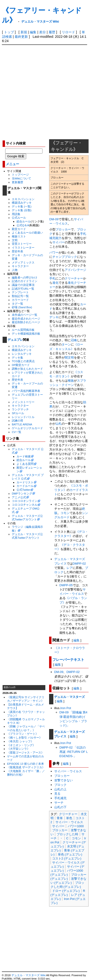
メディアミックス (23, 262)
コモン (65, 513)
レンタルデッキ (22, 354)
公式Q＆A (23, 225)
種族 (71, 381)
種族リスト (19, 236)
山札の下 (60, 807)
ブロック (60, 785)
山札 (59, 424)
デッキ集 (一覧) (22, 206)
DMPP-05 (66, 585)
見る (57, 794)
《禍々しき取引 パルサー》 (24, 737)
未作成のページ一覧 (25, 315)
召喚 (74, 340)
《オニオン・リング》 (21, 745)
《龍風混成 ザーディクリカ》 (26, 767)
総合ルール (24, 221)
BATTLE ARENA (22, 424)
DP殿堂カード (21, 365)
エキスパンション (23, 199)
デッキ (54, 317)
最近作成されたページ (26, 319)
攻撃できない (64, 780)
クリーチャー (74, 278)
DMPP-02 (79, 564)
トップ (9, 32)
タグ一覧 (17, 304)
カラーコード (20, 300)
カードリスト (25, 482)
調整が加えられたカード (27, 369)
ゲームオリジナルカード (27, 428)
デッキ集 (17, 358)
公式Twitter (23, 490)
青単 (60, 818)
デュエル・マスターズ (69, 697)
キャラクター (20, 266)
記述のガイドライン (25, 281)
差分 (42, 32)
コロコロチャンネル (25, 505)
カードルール (25, 486)
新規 (24, 32)
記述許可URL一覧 (23, 289)
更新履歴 (17, 182)
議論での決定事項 (23, 285)
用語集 (16, 214)
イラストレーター (23, 247)
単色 (69, 818)
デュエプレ (15, 340)
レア (70, 568)
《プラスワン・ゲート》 (23, 734)
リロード (68, 32)
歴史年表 (17, 251)
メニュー (13, 164)
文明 (15, 240)
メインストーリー (23, 402)
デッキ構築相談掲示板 (26, 334)
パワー (54, 252)
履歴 (52, 32)
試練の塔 (17, 420)
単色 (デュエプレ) (70, 854)
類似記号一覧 (20, 296)
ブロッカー (63, 229)
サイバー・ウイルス (68, 771)
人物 (15, 270)
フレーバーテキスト (68, 660)
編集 (33, 32)
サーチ (59, 803)
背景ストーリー (22, 244)
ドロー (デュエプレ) (66, 891)
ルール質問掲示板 (23, 330)
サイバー (59, 242)
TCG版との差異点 (23, 361)
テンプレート (20, 292)
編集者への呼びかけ (25, 277)
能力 (59, 238)
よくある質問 (25, 464)
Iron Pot (66, 708)
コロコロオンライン (25, 501)
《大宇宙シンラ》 (18, 749)
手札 (52, 278)
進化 (55, 283)
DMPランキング (22, 493)
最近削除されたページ (26, 322)
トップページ (20, 175)
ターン (66, 344)
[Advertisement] (44, 92)
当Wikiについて (21, 178)
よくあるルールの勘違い (27, 233)
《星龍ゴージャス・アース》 (25, 752)
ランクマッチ (20, 409)
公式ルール (19, 218)
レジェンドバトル (23, 417)
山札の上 (60, 789)
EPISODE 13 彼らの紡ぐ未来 (25, 764)
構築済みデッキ (22, 203)
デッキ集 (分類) (22, 210)
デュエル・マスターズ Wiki (40, 22)
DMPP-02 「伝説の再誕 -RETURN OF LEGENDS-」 (74, 752)
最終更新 (21, 37)
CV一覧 (17, 432)
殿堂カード (19, 229)
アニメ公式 (19, 497)
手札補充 (60, 798)
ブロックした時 (67, 834)
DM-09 (54, 219)
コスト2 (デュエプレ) (67, 858)
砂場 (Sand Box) (22, 307)
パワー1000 (76, 826)
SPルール (18, 413)
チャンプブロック (65, 257)
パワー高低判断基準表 (26, 391)
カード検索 (24, 456)
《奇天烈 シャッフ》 (20, 741)
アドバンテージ (75, 270)
